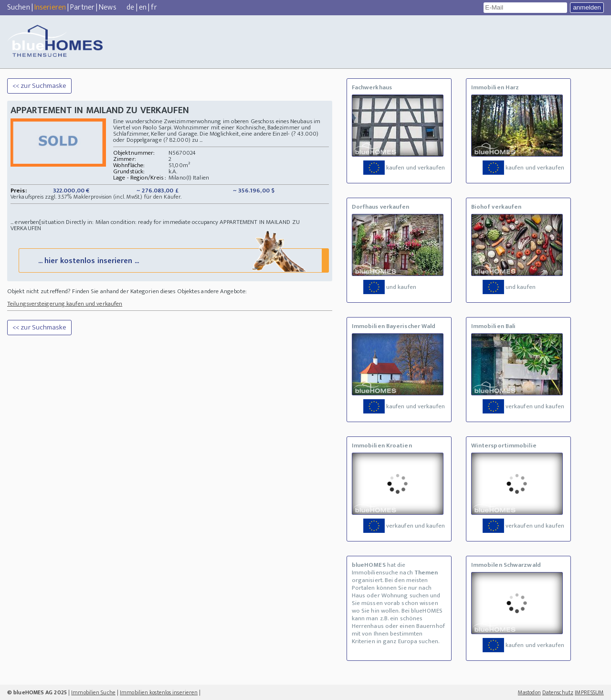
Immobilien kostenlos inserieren (159, 692)
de (130, 7)
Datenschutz (558, 692)
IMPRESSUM (589, 692)
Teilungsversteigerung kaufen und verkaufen (65, 304)
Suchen (19, 7)
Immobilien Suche (93, 692)
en (143, 7)
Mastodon (529, 692)
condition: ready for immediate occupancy (164, 222)
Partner (82, 7)
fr (154, 7)
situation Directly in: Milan (75, 222)
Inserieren (50, 7)
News (107, 7)
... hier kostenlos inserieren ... (173, 260)
